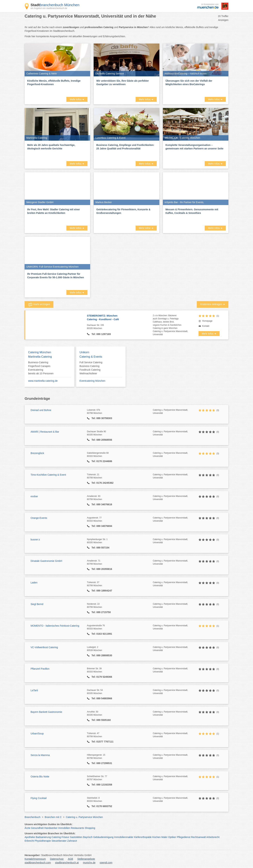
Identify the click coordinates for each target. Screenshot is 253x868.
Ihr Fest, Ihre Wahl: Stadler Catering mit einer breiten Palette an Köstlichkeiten (54, 211)
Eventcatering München (93, 381)
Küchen (156, 837)
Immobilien (64, 828)
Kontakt (206, 326)
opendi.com (106, 863)
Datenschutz (57, 859)
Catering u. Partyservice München (84, 817)
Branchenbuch (33, 817)
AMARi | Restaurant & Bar (45, 432)
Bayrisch (88, 837)
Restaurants (77, 828)
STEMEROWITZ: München (120, 318)
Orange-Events (39, 518)
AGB (70, 859)
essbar (34, 496)
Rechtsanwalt (198, 837)
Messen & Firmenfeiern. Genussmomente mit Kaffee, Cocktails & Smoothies (192, 211)
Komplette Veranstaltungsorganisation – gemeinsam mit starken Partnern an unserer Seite (194, 147)
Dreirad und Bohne (41, 410)
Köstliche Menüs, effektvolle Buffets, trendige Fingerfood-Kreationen (54, 83)
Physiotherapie (43, 841)
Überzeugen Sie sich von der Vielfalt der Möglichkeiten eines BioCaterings (189, 83)
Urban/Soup (37, 734)
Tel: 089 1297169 (101, 334)
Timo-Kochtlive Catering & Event (48, 475)
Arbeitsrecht (213, 837)
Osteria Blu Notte (40, 777)
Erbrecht (29, 841)
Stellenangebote (86, 859)
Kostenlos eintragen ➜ (213, 304)
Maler (164, 837)
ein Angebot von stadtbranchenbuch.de (49, 8)
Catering (56, 837)
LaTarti (34, 690)
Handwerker (51, 828)
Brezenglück (37, 453)
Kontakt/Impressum (35, 859)
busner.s (35, 540)
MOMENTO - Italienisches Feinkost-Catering (55, 626)
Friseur (65, 837)
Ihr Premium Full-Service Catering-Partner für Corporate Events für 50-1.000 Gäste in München (56, 276)
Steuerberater (59, 841)
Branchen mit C (53, 817)
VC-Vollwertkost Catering (44, 647)
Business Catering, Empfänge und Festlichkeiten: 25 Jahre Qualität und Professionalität (125, 147)
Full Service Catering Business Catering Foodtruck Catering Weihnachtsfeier (91, 368)
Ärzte (27, 828)
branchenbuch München (55, 5)
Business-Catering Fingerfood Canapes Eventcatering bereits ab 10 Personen (41, 368)
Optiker (172, 837)
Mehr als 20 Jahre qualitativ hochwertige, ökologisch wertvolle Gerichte (51, 147)
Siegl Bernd (37, 604)
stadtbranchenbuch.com (38, 863)
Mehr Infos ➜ (77, 99)
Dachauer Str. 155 (120, 327)
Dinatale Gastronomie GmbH (46, 561)
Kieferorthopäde (143, 837)
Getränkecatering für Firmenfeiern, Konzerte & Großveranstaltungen (123, 211)
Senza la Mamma (40, 755)
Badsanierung (43, 837)
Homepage (207, 321)
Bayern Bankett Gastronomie (46, 712)
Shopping (90, 828)
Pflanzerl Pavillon (40, 669)
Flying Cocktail (39, 798)
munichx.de (89, 863)
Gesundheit (37, 828)
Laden (34, 583)
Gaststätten (76, 837)
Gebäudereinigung (103, 837)
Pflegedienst (184, 837)
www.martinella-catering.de (43, 381)
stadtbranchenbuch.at (67, 863)
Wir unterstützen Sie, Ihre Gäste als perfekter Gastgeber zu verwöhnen (123, 83)
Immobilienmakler (124, 837)
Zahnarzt (72, 841)
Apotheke (30, 837)
